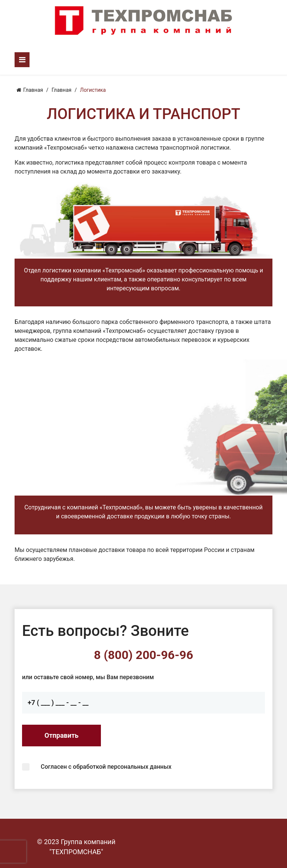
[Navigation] (22, 60)
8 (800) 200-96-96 (143, 655)
